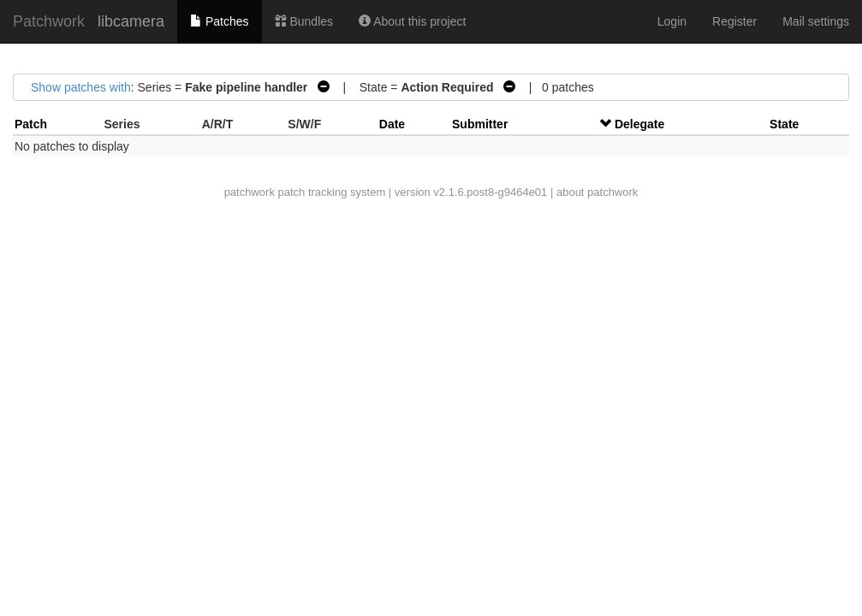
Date (392, 124)
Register (734, 21)
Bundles (304, 21)
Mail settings (816, 21)
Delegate (639, 124)
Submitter (480, 124)
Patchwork (49, 21)
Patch (31, 124)
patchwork (250, 192)
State (784, 124)
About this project (412, 21)
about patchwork (597, 192)
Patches (219, 21)
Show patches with (81, 87)
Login (672, 21)
